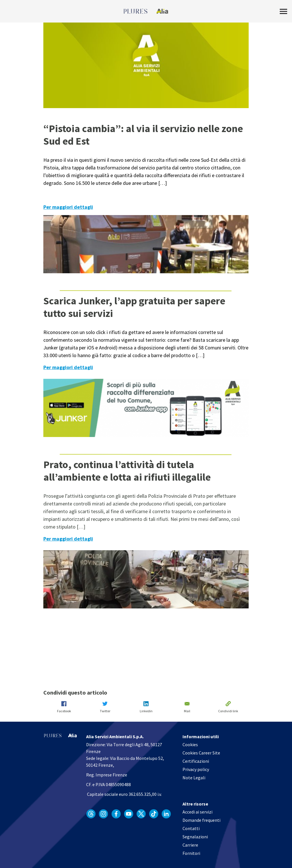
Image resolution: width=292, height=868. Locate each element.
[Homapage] (146, 11)
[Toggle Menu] (283, 11)
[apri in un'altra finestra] (91, 814)
